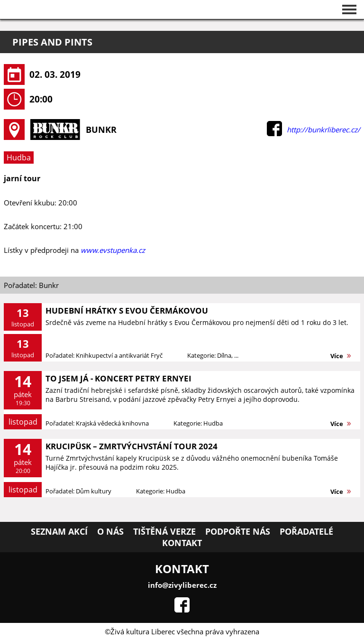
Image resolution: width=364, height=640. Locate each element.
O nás (110, 531)
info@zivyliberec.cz (182, 585)
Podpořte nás (238, 531)
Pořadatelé (306, 531)
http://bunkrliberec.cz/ (323, 130)
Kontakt (182, 543)
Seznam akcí (59, 531)
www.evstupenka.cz (113, 250)
